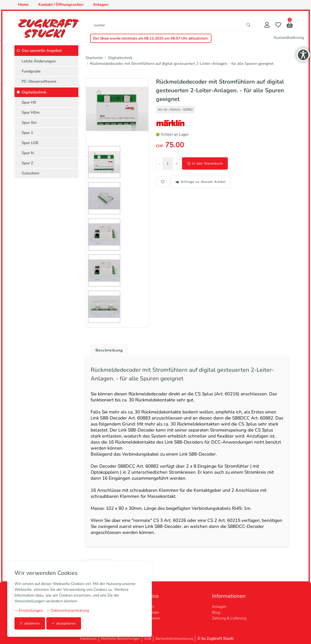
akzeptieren (64, 623)
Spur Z (27, 163)
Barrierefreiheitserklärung (174, 639)
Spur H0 (29, 102)
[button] (290, 26)
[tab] (107, 349)
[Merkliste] (278, 25)
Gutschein (30, 173)
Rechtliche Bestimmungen (120, 639)
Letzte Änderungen (39, 61)
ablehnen (30, 623)
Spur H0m (31, 113)
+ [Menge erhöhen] (176, 163)
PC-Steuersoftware (39, 81)
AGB (148, 639)
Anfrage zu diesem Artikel (201, 182)
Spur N (28, 153)
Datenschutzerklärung (68, 611)
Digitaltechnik (34, 92)
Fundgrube (31, 71)
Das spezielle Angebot (42, 51)
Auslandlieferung (289, 38)
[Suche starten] (249, 25)
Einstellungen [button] (29, 611)
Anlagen (219, 607)
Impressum (88, 639)
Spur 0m (29, 123)
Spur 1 (27, 133)
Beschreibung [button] (109, 350)
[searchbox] (167, 25)
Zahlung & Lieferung (229, 618)
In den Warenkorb (205, 163)
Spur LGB (30, 143)
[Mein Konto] (267, 25)
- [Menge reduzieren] (159, 163)
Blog (216, 612)
